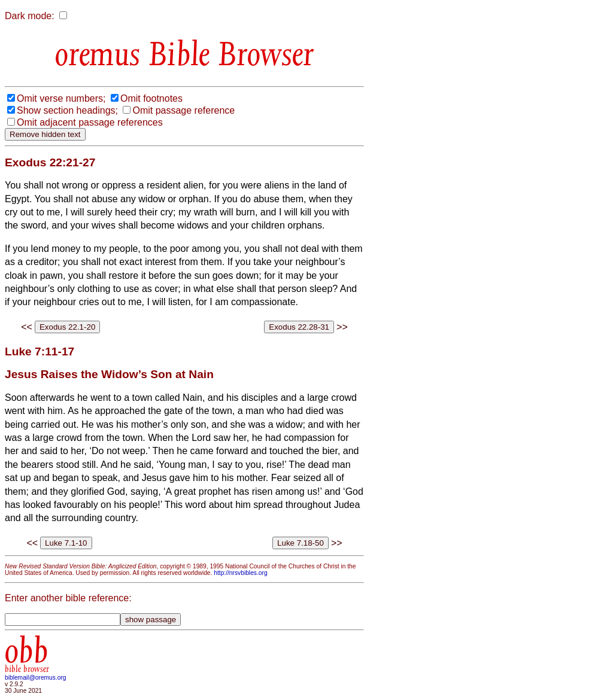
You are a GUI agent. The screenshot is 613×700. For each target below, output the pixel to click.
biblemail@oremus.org (36, 678)
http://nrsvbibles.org (240, 573)
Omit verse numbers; (61, 98)
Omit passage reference (183, 110)
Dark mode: (30, 16)
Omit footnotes (151, 98)
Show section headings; (67, 110)
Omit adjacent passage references (90, 122)
